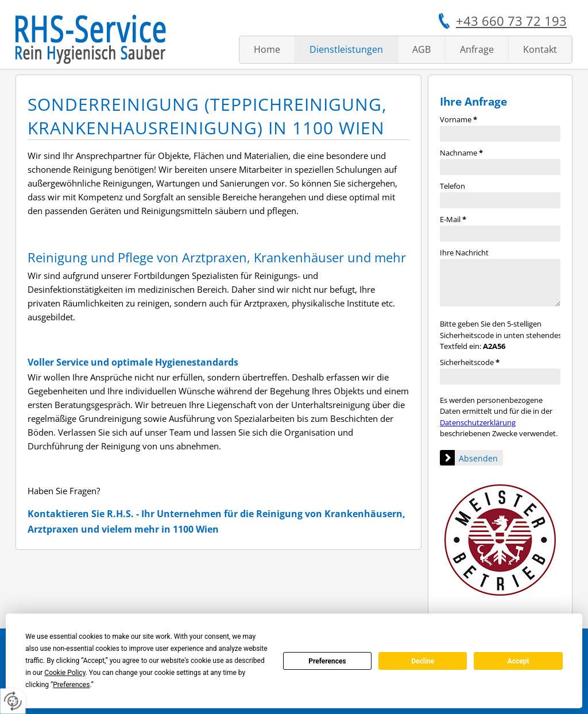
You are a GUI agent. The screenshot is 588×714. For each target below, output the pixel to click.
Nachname (461, 153)
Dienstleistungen (346, 49)
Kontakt (540, 49)
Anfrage (477, 49)
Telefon (452, 186)
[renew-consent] (13, 701)
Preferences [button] (71, 685)
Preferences (327, 661)
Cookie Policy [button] (65, 673)
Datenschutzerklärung (478, 422)
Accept (519, 661)
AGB (421, 49)
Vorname (459, 119)
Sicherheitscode (470, 362)
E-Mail (453, 219)
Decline (423, 661)
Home (267, 49)
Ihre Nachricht (464, 253)
